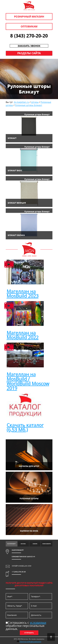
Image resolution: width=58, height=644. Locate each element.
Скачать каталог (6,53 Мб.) (25, 427)
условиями (38, 623)
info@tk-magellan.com (21, 566)
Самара (35, 544)
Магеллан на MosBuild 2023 (23, 294)
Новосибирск (47, 544)
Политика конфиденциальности (30, 642)
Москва (23, 544)
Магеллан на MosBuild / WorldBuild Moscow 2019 (28, 381)
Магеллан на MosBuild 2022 (23, 335)
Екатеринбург (11, 544)
